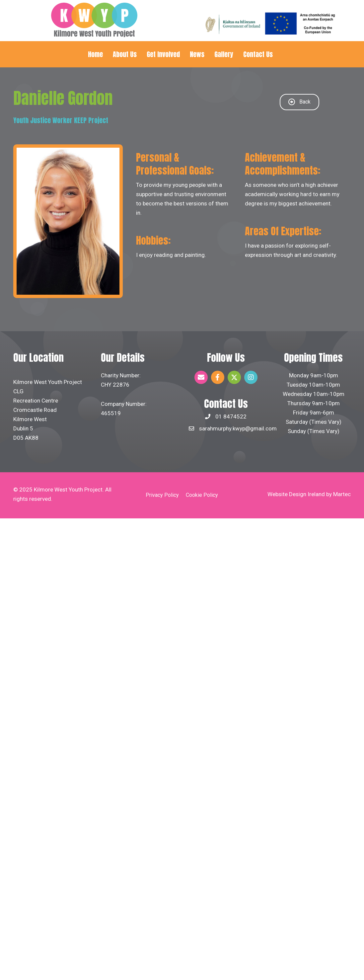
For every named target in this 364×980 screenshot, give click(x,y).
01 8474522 (231, 416)
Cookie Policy (202, 495)
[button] (201, 377)
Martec (342, 494)
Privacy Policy (162, 495)
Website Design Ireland (296, 494)
